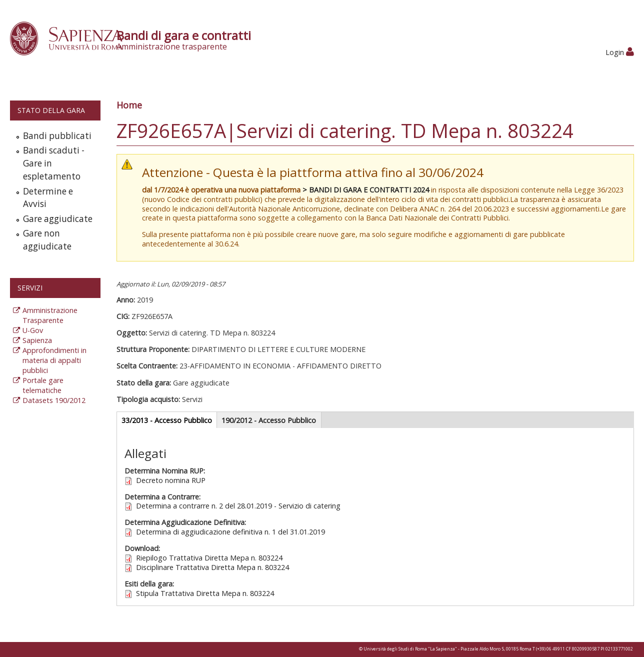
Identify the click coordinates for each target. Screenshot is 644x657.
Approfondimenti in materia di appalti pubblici (54, 360)
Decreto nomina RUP (171, 480)
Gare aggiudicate (58, 219)
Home (129, 105)
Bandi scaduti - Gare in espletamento (54, 163)
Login (620, 52)
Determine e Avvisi (48, 198)
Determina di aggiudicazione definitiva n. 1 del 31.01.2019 (230, 532)
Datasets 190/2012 (54, 400)
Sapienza (37, 340)
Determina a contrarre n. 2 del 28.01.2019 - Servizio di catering (238, 506)
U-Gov (33, 330)
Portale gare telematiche (43, 385)
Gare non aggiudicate (47, 240)
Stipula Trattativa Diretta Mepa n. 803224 (205, 593)
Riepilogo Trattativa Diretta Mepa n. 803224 (209, 558)
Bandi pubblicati (57, 136)
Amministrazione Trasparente (50, 315)
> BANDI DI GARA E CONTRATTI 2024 (366, 190)
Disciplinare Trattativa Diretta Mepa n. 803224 (212, 567)
